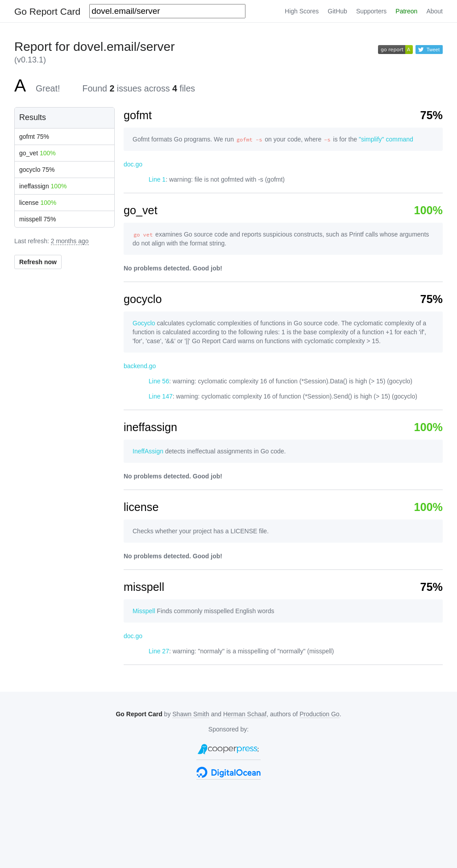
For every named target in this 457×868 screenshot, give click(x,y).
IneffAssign (148, 451)
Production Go (320, 714)
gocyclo (37, 170)
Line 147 (161, 396)
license (38, 203)
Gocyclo (144, 323)
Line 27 (159, 651)
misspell (38, 219)
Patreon (406, 11)
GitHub (337, 11)
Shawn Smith (191, 714)
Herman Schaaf (245, 714)
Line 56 (159, 381)
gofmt (34, 137)
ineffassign (43, 186)
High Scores (302, 11)
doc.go (133, 164)
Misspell (144, 611)
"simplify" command (386, 139)
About (434, 11)
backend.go (140, 366)
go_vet (37, 153)
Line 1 (157, 179)
